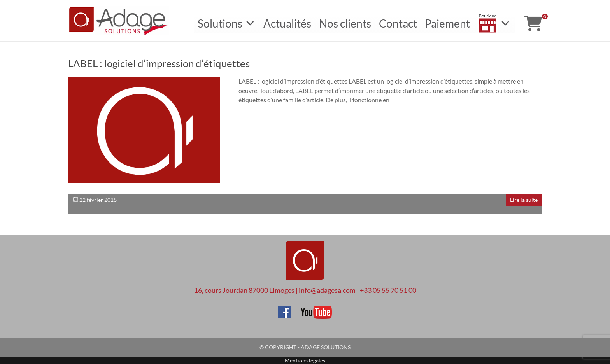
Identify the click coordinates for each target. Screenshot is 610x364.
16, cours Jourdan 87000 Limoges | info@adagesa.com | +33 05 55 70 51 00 (305, 290)
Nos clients (345, 23)
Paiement (447, 23)
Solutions (227, 23)
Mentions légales (305, 360)
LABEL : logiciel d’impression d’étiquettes (159, 63)
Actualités (287, 23)
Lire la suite (524, 200)
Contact (398, 23)
